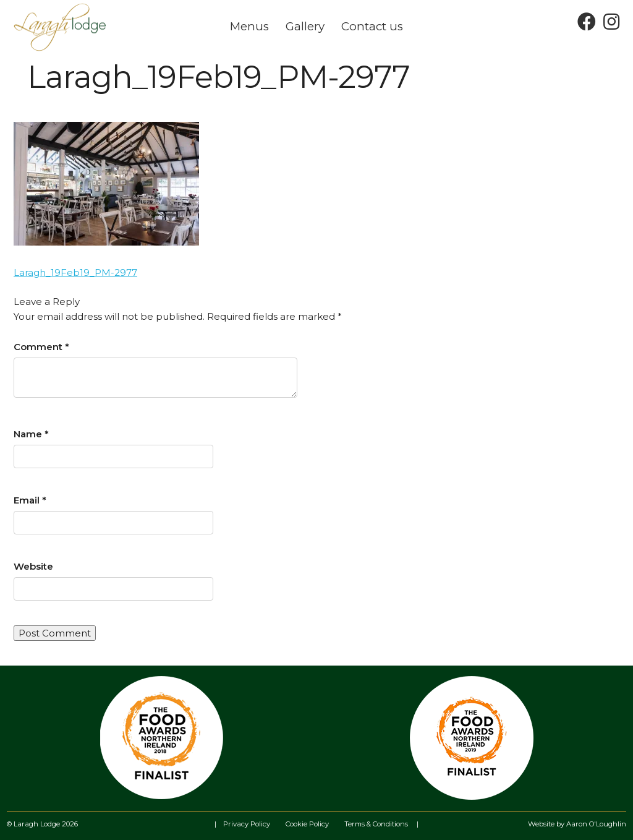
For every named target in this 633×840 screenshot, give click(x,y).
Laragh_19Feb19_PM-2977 (75, 272)
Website (33, 566)
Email (30, 500)
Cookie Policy (307, 824)
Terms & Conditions (376, 824)
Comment (41, 347)
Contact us (372, 26)
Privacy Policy (247, 824)
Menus (249, 26)
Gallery (305, 26)
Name (31, 434)
